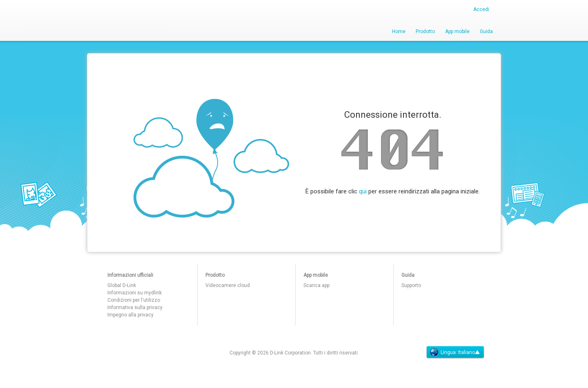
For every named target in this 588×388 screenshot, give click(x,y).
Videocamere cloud (228, 285)
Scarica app (316, 285)
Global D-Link (122, 285)
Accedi (481, 9)
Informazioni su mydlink (135, 293)
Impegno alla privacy (130, 315)
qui (363, 191)
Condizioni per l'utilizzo (134, 300)
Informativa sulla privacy (135, 307)
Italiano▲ (469, 352)
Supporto (411, 285)
